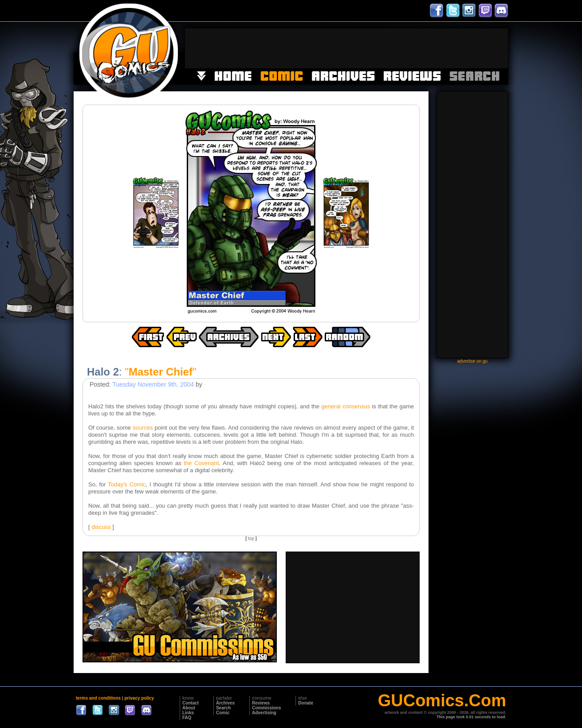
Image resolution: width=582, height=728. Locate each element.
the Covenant (201, 463)
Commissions (267, 708)
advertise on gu (472, 361)
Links (188, 713)
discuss (101, 527)
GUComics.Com (442, 701)
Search (223, 708)
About (189, 708)
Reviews (261, 703)
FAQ (187, 718)
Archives (225, 703)
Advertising (264, 713)
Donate (306, 703)
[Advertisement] (346, 48)
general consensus (346, 406)
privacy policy (139, 698)
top (251, 538)
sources (143, 428)
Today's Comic (127, 484)
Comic (223, 713)
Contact (191, 703)
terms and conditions (98, 698)
